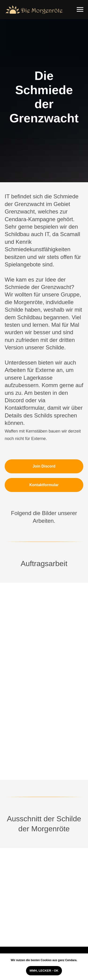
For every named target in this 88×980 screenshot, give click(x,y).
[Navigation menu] (80, 10)
